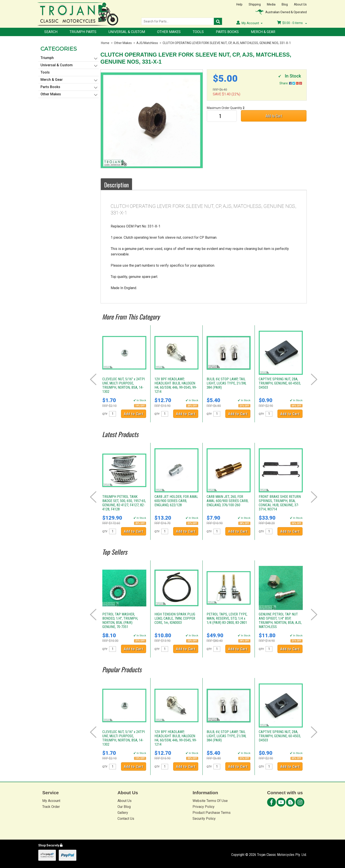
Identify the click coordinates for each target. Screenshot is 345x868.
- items (292, 23)
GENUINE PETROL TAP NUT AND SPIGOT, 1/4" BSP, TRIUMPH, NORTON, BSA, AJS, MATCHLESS (280, 621)
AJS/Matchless (147, 43)
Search (51, 32)
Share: (291, 83)
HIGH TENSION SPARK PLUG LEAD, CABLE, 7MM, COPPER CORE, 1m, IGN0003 (175, 618)
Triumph (47, 58)
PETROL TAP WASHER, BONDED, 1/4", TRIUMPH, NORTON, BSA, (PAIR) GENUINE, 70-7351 (120, 621)
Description (116, 185)
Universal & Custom (127, 32)
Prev (93, 379)
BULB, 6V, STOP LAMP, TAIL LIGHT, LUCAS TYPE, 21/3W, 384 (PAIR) (226, 383)
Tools (198, 32)
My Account (51, 801)
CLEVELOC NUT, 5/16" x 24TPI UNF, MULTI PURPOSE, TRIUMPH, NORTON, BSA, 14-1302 (124, 385)
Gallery (123, 813)
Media (271, 4)
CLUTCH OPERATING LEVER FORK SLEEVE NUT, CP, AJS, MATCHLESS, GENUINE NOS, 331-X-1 (227, 43)
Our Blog (124, 807)
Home (105, 43)
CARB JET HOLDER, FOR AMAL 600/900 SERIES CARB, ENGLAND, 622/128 (176, 501)
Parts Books (227, 32)
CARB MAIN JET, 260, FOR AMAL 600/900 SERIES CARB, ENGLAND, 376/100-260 (228, 501)
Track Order (51, 807)
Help (239, 4)
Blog (285, 4)
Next (314, 379)
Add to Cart (274, 116)
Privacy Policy (204, 807)
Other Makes (169, 32)
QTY (105, 414)
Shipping (255, 4)
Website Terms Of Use (210, 801)
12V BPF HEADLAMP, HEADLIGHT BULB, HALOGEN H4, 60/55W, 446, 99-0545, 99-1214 (176, 385)
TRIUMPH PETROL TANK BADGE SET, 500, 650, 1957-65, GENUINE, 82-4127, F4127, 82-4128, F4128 (124, 503)
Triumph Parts (83, 32)
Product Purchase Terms (212, 813)
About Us (300, 4)
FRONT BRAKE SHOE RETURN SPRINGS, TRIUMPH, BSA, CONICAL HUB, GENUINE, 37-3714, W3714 (280, 503)
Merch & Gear (263, 32)
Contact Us (126, 819)
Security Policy (204, 819)
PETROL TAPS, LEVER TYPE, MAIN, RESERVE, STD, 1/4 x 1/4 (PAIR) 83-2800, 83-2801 (227, 618)
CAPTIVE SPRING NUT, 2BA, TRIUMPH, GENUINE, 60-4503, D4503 (280, 383)
